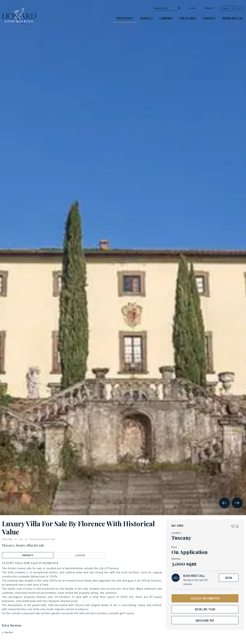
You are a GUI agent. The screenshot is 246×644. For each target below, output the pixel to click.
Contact (209, 18)
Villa (21, 539)
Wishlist (210, 8)
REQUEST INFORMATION (205, 598)
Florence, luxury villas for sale (42, 539)
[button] (233, 526)
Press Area (188, 18)
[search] (179, 8)
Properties (125, 18)
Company (166, 18)
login (192, 8)
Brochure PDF (205, 620)
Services (146, 18)
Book (229, 578)
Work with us (233, 18)
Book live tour (205, 609)
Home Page (8, 539)
